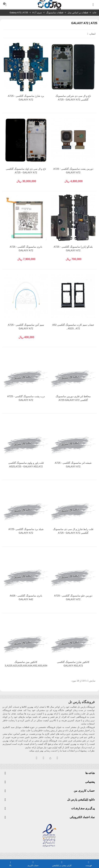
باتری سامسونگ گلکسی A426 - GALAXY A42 (26, 597)
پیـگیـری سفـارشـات (83, 808)
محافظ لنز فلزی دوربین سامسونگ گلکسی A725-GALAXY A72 (73, 398)
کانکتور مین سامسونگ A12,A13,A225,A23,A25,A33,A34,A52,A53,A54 (26, 664)
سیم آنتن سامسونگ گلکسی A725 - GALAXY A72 (26, 327)
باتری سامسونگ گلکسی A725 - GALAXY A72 (26, 249)
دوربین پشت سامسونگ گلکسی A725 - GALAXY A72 (73, 171)
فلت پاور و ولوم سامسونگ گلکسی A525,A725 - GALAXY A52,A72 (26, 465)
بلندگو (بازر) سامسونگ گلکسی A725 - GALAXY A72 (73, 249)
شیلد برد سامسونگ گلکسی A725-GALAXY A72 (26, 531)
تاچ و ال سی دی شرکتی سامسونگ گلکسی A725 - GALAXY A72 (73, 98)
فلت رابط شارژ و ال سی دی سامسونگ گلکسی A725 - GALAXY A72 (73, 531)
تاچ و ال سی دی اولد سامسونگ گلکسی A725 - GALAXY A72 (26, 171)
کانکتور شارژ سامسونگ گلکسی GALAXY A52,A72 (73, 664)
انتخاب (91, 34)
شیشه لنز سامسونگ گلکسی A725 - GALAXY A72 (73, 465)
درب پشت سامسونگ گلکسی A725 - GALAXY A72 (26, 398)
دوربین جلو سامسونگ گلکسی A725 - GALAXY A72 (73, 597)
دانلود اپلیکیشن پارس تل (81, 800)
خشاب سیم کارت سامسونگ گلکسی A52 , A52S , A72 (73, 327)
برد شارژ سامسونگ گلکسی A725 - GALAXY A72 (26, 98)
